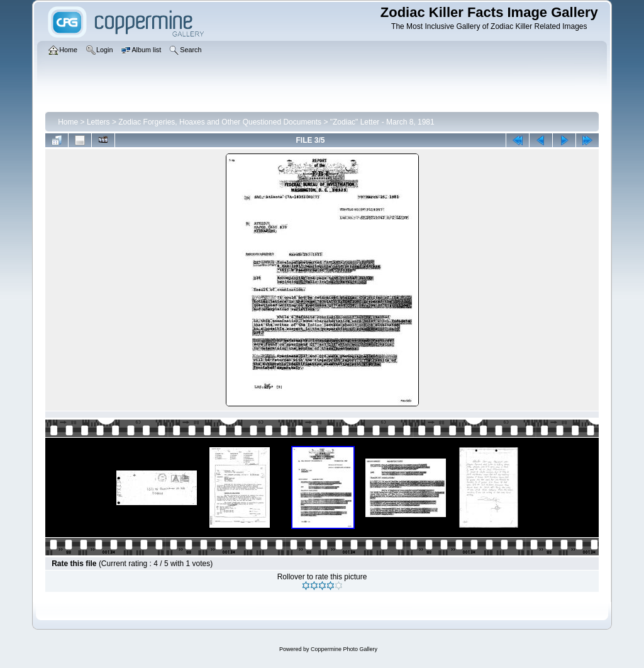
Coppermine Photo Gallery (344, 649)
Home (68, 122)
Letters (98, 122)
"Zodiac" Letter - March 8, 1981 (382, 122)
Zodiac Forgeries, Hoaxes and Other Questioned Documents (220, 122)
